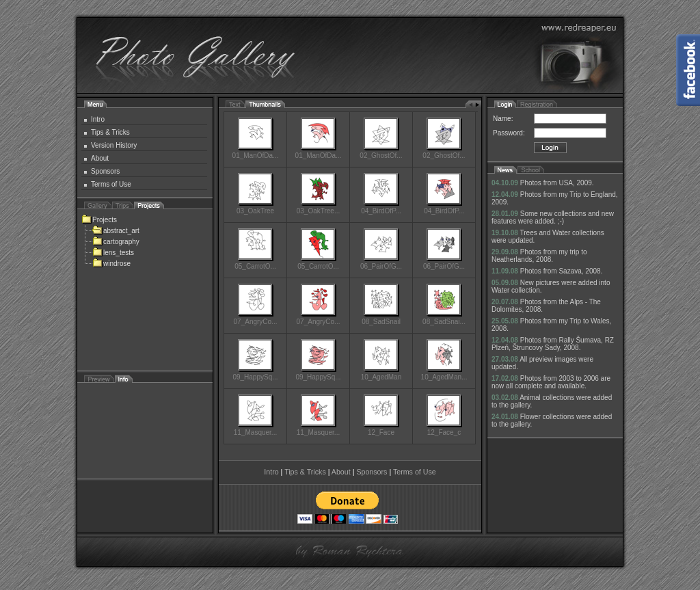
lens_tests (113, 253)
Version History (114, 145)
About (100, 158)
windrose (111, 264)
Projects (99, 220)
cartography (116, 242)
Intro (98, 119)
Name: (503, 119)
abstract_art (116, 231)
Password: (509, 133)
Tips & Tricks (110, 132)
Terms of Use (111, 184)
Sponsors (105, 171)
